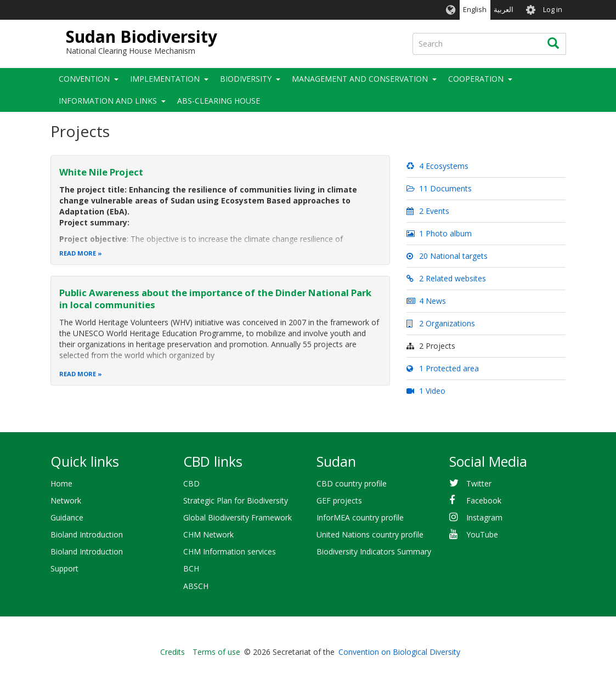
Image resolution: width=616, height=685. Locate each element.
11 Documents (439, 188)
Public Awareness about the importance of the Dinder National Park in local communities (215, 299)
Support (64, 568)
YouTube (482, 534)
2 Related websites (446, 278)
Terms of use (216, 652)
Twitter (479, 483)
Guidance (67, 517)
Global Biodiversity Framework (238, 517)
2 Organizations (440, 323)
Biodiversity (246, 79)
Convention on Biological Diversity (399, 652)
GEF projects (339, 500)
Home (61, 483)
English (475, 10)
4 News (426, 301)
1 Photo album (439, 233)
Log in (553, 10)
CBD (191, 483)
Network (66, 500)
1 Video (426, 391)
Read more (78, 253)
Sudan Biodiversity (142, 36)
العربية (504, 10)
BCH (191, 568)
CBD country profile (352, 483)
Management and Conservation (360, 79)
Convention (84, 79)
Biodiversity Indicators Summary (374, 551)
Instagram (484, 517)
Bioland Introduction (87, 534)
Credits (173, 652)
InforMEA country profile (360, 517)
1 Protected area (442, 368)
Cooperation (476, 79)
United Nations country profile (370, 534)
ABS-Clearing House (219, 101)
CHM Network (208, 534)
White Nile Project (101, 172)
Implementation (165, 79)
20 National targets (447, 256)
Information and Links (108, 101)
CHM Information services (230, 551)
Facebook (484, 500)
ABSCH (196, 586)
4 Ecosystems (437, 166)
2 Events (428, 211)
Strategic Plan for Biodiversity (236, 500)
